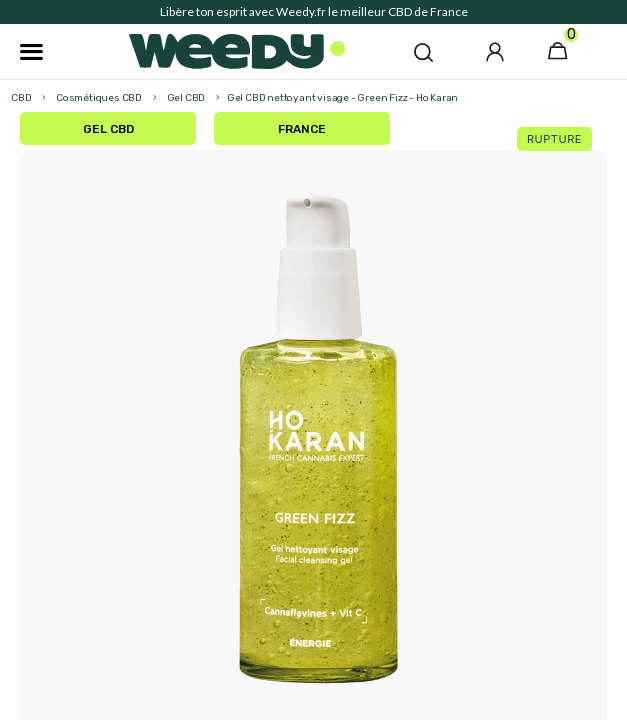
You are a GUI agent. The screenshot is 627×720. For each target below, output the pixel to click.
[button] (423, 52)
